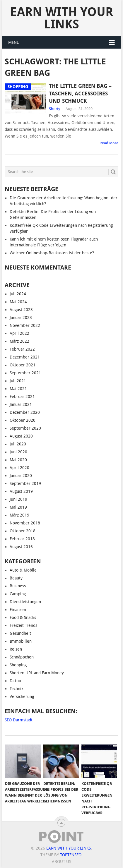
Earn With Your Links (61, 18)
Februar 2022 (22, 349)
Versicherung (22, 697)
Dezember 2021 (25, 357)
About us (61, 862)
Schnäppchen (22, 657)
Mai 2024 (18, 302)
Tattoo (15, 681)
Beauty (16, 578)
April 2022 (19, 333)
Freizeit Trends (23, 625)
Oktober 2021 (23, 365)
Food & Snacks (23, 617)
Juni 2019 (18, 499)
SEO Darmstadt (19, 720)
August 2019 (21, 491)
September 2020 (25, 428)
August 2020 (21, 436)
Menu (14, 42)
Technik (17, 689)
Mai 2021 (18, 389)
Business (18, 586)
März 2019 (19, 515)
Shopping (18, 665)
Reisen (16, 649)
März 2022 (19, 341)
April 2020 (19, 468)
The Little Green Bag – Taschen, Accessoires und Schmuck (80, 93)
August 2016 (21, 547)
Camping (18, 594)
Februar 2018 (22, 539)
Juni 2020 (18, 452)
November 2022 (25, 325)
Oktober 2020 (23, 420)
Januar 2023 (21, 318)
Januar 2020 (21, 476)
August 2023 (21, 310)
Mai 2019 (18, 507)
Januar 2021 (21, 404)
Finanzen (18, 610)
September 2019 (25, 483)
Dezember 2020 (25, 412)
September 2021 (25, 373)
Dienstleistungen (25, 602)
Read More (109, 143)
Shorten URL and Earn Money (37, 673)
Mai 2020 (18, 460)
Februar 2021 (22, 397)
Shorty (54, 109)
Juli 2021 (18, 381)
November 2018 (25, 523)
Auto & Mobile (23, 570)
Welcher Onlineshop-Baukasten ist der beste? (52, 253)
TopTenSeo (71, 855)
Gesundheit (20, 633)
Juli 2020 (18, 444)
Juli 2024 (18, 294)
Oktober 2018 (23, 531)
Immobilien (21, 641)
